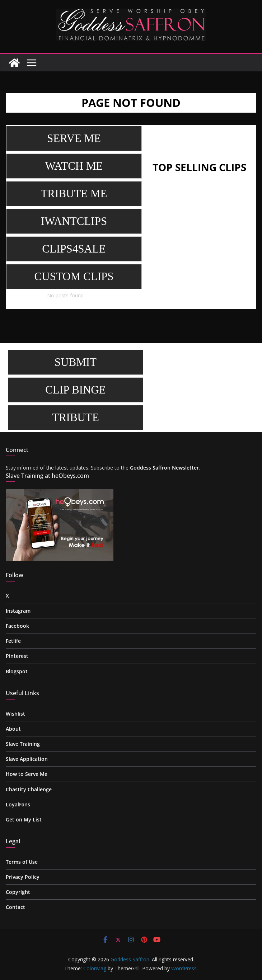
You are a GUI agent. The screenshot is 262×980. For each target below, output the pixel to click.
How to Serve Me (27, 774)
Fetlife (13, 641)
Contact (15, 907)
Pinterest (17, 656)
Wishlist (15, 714)
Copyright (18, 892)
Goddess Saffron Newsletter (164, 468)
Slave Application (27, 759)
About (13, 729)
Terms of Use (22, 862)
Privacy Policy (23, 877)
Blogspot (17, 671)
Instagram (18, 611)
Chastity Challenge (29, 789)
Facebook (17, 626)
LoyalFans (18, 804)
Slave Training (23, 744)
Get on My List (24, 819)
